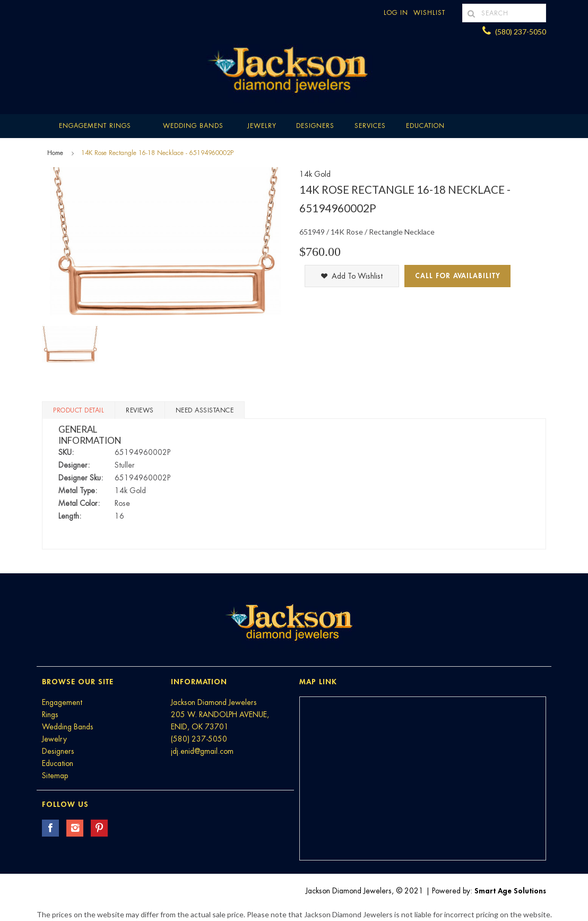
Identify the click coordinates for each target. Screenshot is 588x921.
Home (55, 153)
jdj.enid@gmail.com (202, 751)
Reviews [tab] (140, 410)
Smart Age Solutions (510, 891)
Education (58, 763)
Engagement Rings (95, 126)
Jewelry (262, 126)
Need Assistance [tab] (205, 410)
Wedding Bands (193, 126)
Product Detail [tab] (79, 410)
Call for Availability (458, 276)
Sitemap (55, 776)
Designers (315, 126)
